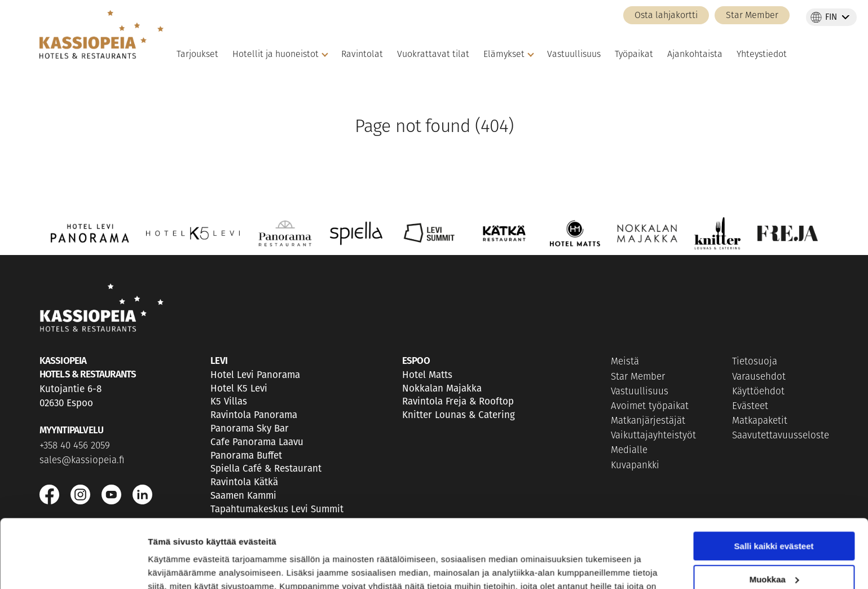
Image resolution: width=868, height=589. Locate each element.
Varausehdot (759, 377)
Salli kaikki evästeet (774, 482)
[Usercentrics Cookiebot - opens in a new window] (73, 567)
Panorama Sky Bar (250, 428)
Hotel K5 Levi (239, 388)
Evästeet (750, 406)
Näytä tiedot (172, 567)
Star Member (752, 16)
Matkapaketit (760, 421)
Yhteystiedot (762, 55)
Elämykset (504, 55)
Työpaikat (634, 55)
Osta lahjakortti (666, 16)
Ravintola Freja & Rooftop (458, 401)
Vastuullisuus (574, 55)
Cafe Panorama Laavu (257, 442)
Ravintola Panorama (254, 415)
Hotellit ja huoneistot (276, 55)
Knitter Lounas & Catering (459, 415)
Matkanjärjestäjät (648, 421)
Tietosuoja (755, 362)
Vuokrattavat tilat (433, 55)
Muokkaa (774, 515)
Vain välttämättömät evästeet (774, 548)
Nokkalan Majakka (442, 388)
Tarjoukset (197, 55)
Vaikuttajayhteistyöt (653, 436)
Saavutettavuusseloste (781, 436)
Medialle (629, 450)
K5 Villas (229, 401)
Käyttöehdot (758, 392)
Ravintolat (362, 55)
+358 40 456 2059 (75, 446)
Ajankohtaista (695, 55)
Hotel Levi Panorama (255, 375)
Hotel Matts (427, 375)
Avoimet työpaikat (650, 406)
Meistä (625, 362)
